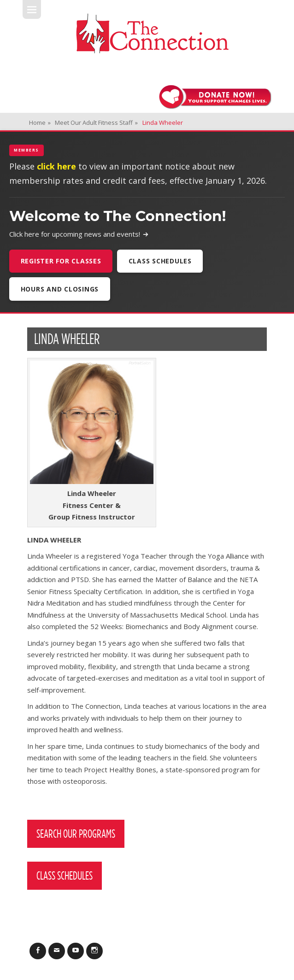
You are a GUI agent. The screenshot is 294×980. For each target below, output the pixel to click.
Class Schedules (160, 261)
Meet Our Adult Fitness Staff (96, 122)
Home (40, 122)
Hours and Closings (60, 289)
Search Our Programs (76, 834)
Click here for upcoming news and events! (79, 234)
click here (56, 166)
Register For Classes (61, 261)
